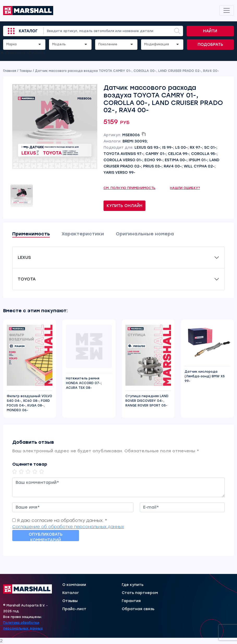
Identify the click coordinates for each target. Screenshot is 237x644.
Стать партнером (140, 593)
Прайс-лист (74, 609)
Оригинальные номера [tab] (145, 234)
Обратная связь (138, 609)
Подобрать (210, 45)
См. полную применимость (130, 188)
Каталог (28, 31)
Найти (210, 31)
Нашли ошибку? (185, 188)
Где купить (133, 585)
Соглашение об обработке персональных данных (68, 527)
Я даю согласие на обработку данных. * (62, 520)
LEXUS (24, 257)
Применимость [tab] (31, 234)
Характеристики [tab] (83, 234)
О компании (74, 585)
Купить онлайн (124, 206)
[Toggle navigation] (227, 10)
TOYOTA (27, 279)
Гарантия (131, 601)
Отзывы (70, 601)
